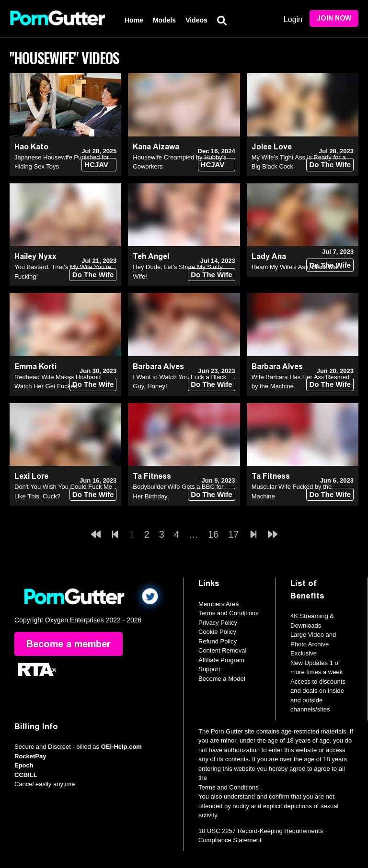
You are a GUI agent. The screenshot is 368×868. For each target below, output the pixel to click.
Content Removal (222, 650)
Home (134, 20)
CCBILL (26, 775)
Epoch (24, 765)
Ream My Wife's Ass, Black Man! (297, 267)
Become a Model (222, 679)
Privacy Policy (218, 623)
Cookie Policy (217, 632)
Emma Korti (35, 366)
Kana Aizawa (156, 147)
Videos (196, 20)
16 (213, 534)
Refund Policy (218, 641)
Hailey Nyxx (35, 256)
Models (164, 20)
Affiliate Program (221, 660)
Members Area (219, 604)
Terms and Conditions (229, 613)
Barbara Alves (158, 366)
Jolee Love (272, 147)
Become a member (69, 644)
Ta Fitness (152, 476)
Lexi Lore (31, 476)
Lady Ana (269, 256)
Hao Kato (31, 147)
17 (233, 534)
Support (209, 669)
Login (293, 19)
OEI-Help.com (121, 747)
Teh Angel (151, 256)
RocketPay (30, 756)
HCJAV (96, 164)
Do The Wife (330, 164)
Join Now (334, 18)
